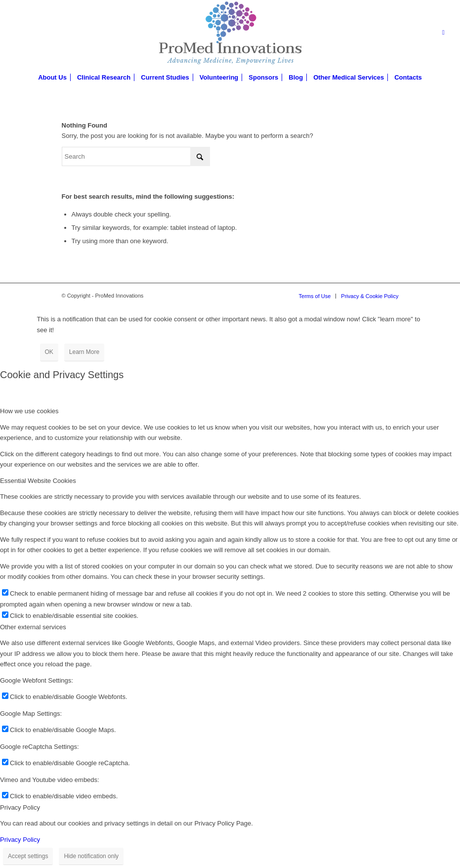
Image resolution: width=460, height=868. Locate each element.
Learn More (84, 352)
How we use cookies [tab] (29, 411)
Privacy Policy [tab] (20, 807)
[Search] (136, 156)
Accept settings (28, 856)
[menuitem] (52, 78)
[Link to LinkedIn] (443, 33)
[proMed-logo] (230, 33)
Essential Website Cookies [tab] (38, 481)
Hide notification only (91, 856)
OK (49, 352)
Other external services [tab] (33, 627)
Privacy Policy (20, 840)
